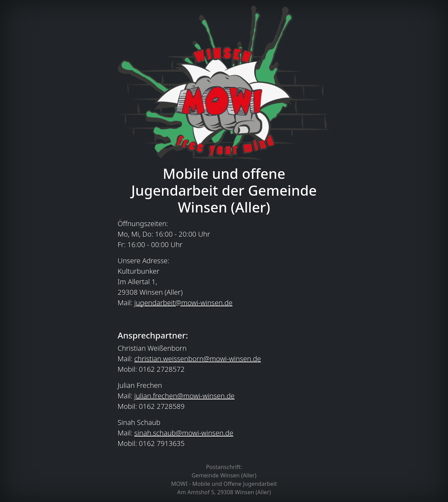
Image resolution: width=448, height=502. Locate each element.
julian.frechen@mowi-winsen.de (185, 396)
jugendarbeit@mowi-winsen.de (184, 303)
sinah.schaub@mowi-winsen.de (184, 433)
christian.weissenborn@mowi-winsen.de (198, 359)
